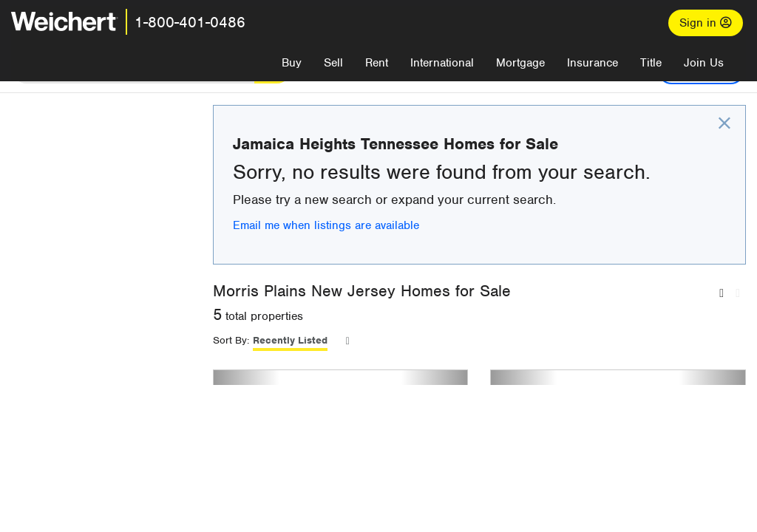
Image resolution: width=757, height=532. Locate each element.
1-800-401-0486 (190, 22)
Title (651, 63)
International (442, 63)
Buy (292, 63)
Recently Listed (391, 363)
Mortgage (520, 63)
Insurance (593, 63)
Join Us (704, 63)
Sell (333, 63)
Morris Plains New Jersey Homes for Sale (463, 314)
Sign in (706, 23)
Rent (377, 63)
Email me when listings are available (427, 248)
